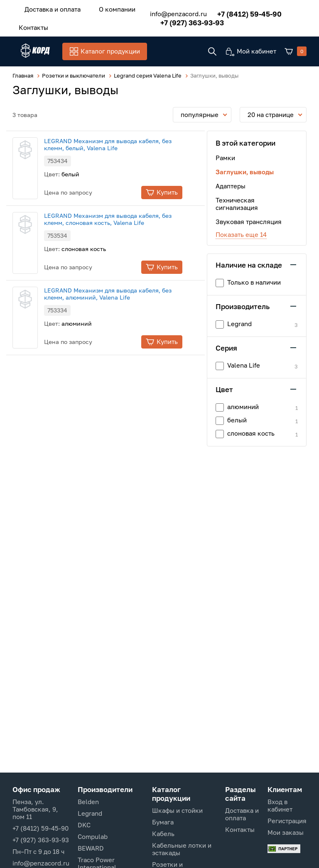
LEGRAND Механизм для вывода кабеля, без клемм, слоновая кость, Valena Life (124, 218)
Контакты (29, 24)
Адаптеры (231, 185)
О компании (105, 8)
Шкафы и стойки (177, 810)
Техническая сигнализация (237, 202)
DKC (84, 825)
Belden (88, 802)
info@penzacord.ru (168, 12)
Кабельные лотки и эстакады (182, 849)
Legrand (90, 813)
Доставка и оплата (48, 8)
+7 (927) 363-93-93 (182, 20)
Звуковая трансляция (249, 220)
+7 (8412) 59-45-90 (239, 11)
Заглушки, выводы (245, 171)
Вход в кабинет (280, 805)
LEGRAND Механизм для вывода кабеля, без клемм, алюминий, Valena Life (124, 293)
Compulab (93, 836)
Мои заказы (286, 832)
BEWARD (91, 848)
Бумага (163, 822)
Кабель (163, 834)
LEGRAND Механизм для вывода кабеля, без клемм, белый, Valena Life (124, 143)
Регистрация (287, 821)
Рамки (225, 156)
